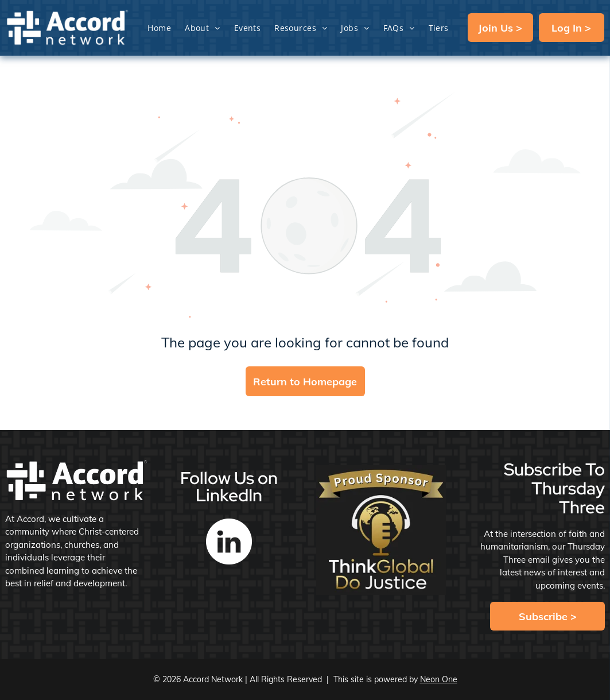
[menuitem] (159, 28)
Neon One (439, 679)
